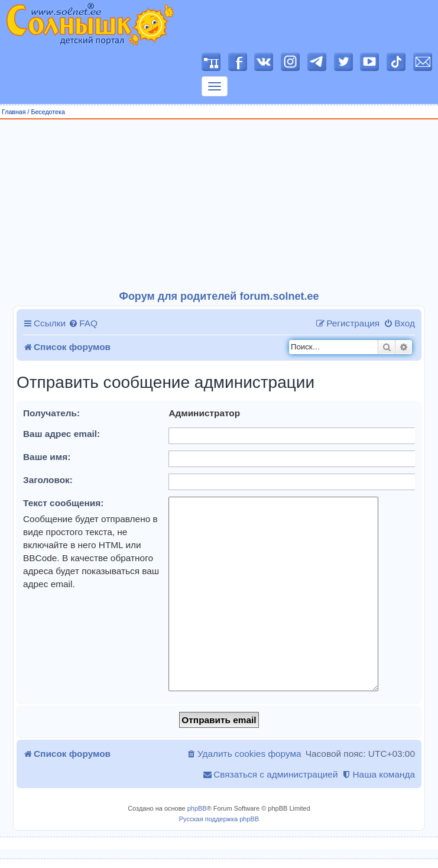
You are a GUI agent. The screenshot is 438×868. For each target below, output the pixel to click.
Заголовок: (48, 480)
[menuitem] (83, 323)
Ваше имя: (47, 457)
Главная (14, 112)
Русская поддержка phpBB (219, 819)
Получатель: (51, 413)
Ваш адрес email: (61, 434)
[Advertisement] (219, 205)
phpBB (197, 808)
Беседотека (48, 112)
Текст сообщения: (63, 503)
